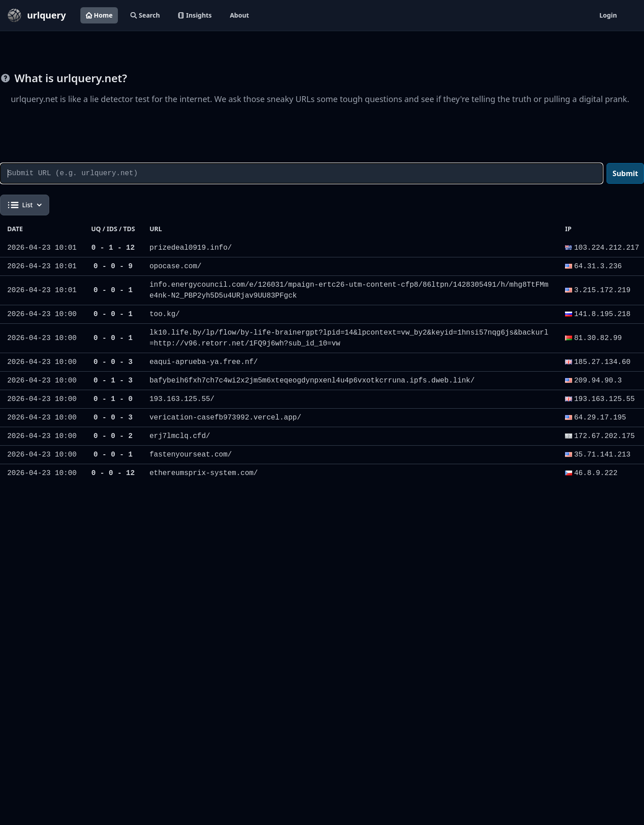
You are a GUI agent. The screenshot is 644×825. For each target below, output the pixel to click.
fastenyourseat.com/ (191, 455)
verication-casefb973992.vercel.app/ (225, 418)
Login (608, 15)
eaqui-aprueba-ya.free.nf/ (204, 362)
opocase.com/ (175, 266)
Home (99, 15)
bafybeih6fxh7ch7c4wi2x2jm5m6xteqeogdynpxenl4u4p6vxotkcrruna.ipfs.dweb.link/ (312, 381)
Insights (195, 15)
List (25, 205)
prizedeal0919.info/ (191, 248)
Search (145, 15)
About (239, 15)
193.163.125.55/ (182, 399)
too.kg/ (165, 314)
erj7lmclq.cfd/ (180, 436)
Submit (625, 173)
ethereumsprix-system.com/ (204, 473)
